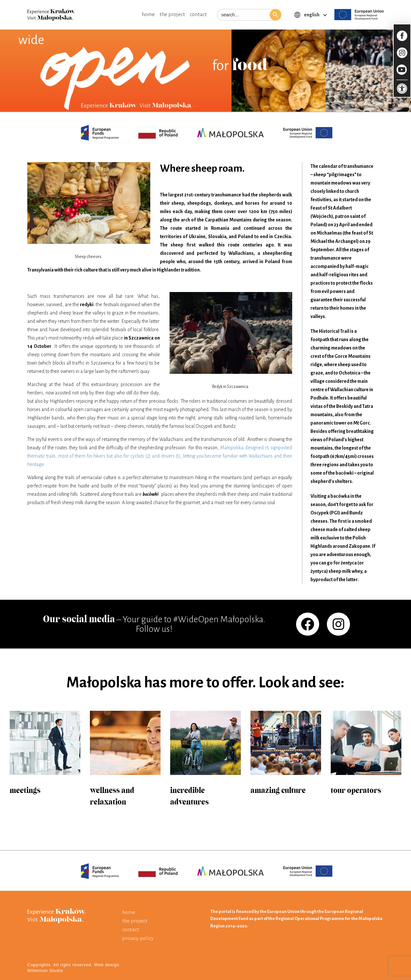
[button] (275, 15)
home (148, 14)
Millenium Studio (45, 971)
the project (172, 14)
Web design (107, 965)
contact (198, 14)
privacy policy (138, 938)
